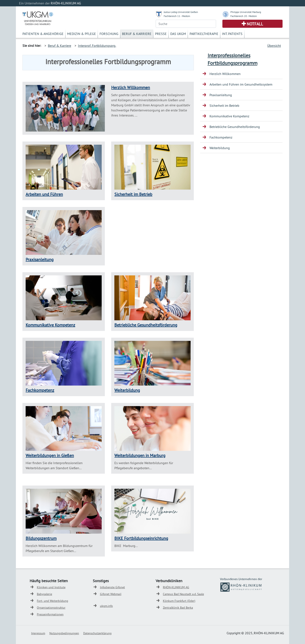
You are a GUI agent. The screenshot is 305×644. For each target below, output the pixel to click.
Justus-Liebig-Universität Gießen (181, 12)
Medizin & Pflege (82, 34)
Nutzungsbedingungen (64, 633)
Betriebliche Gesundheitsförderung (146, 325)
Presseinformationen (50, 614)
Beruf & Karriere (137, 34)
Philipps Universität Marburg (246, 12)
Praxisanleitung (40, 259)
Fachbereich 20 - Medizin (244, 16)
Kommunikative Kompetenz (50, 325)
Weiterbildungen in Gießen (50, 455)
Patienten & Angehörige (43, 34)
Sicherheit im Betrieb (133, 194)
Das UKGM (178, 34)
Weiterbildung (127, 390)
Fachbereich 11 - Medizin (177, 16)
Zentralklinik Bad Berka (178, 608)
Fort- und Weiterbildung (53, 601)
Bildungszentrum (41, 538)
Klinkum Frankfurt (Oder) (179, 601)
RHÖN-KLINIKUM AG (176, 587)
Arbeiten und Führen (44, 194)
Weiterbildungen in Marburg (140, 455)
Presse (161, 34)
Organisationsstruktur (51, 608)
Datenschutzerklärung (97, 633)
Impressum (38, 633)
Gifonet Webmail (111, 594)
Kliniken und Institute (51, 587)
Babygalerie (44, 594)
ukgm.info (106, 606)
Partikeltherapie (204, 34)
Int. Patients (232, 34)
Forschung (109, 34)
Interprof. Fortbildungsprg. (97, 46)
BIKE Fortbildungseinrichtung (141, 538)
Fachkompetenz (40, 390)
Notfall (255, 24)
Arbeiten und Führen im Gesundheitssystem (241, 84)
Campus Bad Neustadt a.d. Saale (183, 594)
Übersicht (274, 46)
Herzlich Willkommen (131, 87)
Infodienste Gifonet (112, 587)
